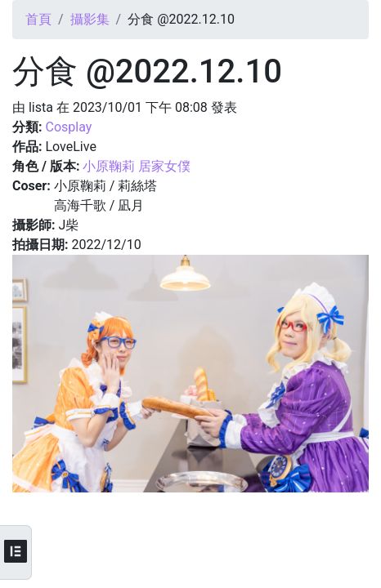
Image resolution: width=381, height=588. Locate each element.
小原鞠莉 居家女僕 (137, 166)
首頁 (38, 19)
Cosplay (68, 127)
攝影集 (90, 19)
